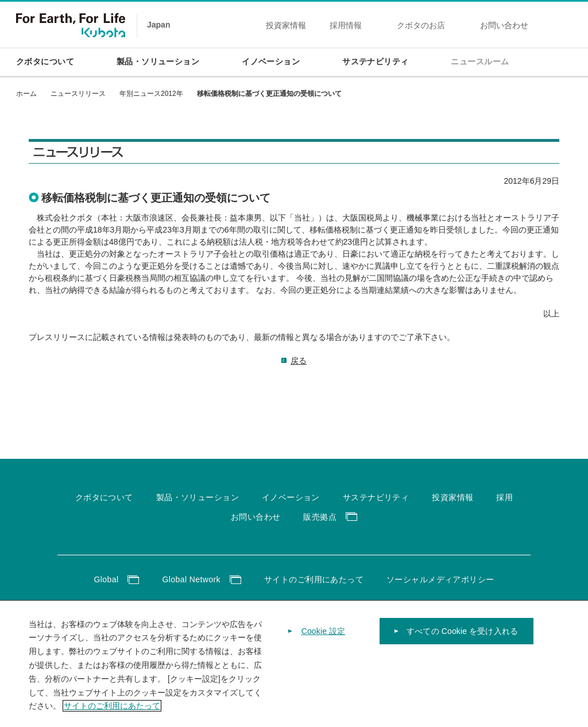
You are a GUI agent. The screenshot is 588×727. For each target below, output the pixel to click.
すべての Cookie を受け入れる (462, 646)
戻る (299, 361)
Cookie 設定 (324, 646)
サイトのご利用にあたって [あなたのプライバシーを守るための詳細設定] (112, 721)
